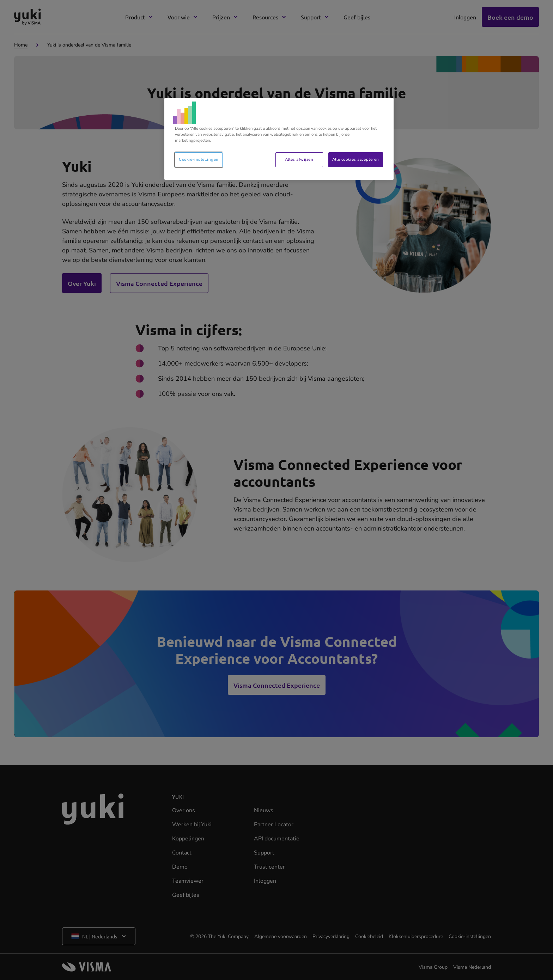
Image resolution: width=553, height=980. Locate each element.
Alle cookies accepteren (356, 159)
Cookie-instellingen (199, 159)
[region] (279, 139)
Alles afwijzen (299, 159)
